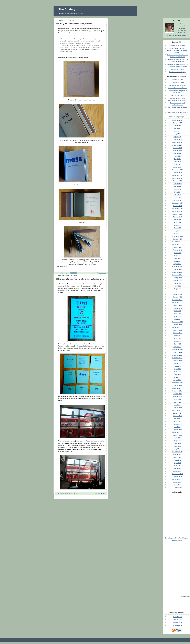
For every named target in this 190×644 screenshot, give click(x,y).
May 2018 (177, 441)
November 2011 (177, 272)
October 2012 (177, 297)
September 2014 (177, 350)
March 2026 (177, 485)
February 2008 (177, 151)
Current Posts (177, 488)
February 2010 (177, 217)
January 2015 (177, 361)
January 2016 (177, 394)
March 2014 (177, 336)
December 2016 (177, 410)
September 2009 (177, 203)
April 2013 (177, 314)
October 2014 (177, 352)
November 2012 (177, 300)
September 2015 (177, 383)
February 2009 (177, 184)
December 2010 (177, 245)
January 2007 (177, 123)
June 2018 (177, 443)
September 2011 (177, 267)
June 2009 (177, 195)
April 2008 (177, 156)
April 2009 (177, 189)
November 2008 (177, 175)
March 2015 (177, 366)
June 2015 (177, 374)
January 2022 (177, 457)
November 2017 (177, 433)
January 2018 (177, 435)
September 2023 (177, 474)
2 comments (102, 273)
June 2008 (177, 162)
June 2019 (177, 446)
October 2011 (177, 269)
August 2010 (177, 233)
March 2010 (177, 220)
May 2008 (177, 159)
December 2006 (177, 120)
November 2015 (177, 388)
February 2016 (177, 397)
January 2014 (177, 330)
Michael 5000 (177, 622)
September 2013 (177, 322)
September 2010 (177, 236)
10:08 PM (74, 273)
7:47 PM (75, 494)
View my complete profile (177, 35)
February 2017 (177, 416)
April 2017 (177, 421)
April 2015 (177, 369)
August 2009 (177, 200)
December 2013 (177, 327)
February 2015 (177, 363)
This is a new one (177, 80)
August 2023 (177, 471)
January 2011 (177, 247)
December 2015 (177, 391)
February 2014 (177, 333)
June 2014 (177, 344)
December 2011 (177, 275)
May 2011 (177, 256)
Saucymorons (64, 267)
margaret (182, 26)
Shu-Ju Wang (177, 625)
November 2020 (177, 452)
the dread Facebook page (177, 72)
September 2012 (177, 294)
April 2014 (177, 339)
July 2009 (177, 198)
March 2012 (177, 283)
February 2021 (177, 455)
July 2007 (177, 134)
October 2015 (177, 386)
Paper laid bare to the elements (177, 88)
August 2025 (177, 482)
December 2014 (177, 358)
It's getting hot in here (177, 82)
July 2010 (177, 231)
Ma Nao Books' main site (177, 45)
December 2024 (177, 479)
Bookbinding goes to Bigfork (177, 85)
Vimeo (180, 540)
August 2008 (177, 167)
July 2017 (177, 427)
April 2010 (177, 222)
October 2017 (177, 430)
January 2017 (177, 413)
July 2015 (177, 377)
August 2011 (177, 264)
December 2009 (177, 211)
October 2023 (177, 477)
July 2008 (177, 164)
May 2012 (177, 289)
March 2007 (177, 129)
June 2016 (177, 402)
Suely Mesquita (177, 620)
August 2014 (177, 347)
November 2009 (177, 209)
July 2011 (177, 261)
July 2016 (177, 405)
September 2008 (177, 170)
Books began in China (172, 538)
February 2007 (177, 126)
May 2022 (177, 466)
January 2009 (177, 181)
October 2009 (177, 206)
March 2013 (177, 311)
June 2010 (177, 228)
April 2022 (177, 463)
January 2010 (177, 214)
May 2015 (177, 372)
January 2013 (177, 305)
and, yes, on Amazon (177, 69)
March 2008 (177, 153)
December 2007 (177, 145)
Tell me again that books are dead (177, 112)
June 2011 (177, 258)
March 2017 (177, 419)
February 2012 (177, 280)
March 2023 (177, 468)
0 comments (101, 494)
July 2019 (177, 449)
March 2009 (177, 187)
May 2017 (177, 424)
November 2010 (177, 242)
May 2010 (177, 225)
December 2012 (177, 303)
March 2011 (177, 253)
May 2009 (177, 192)
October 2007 (177, 140)
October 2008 (177, 173)
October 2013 (177, 325)
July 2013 (177, 319)
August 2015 (177, 380)
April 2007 (177, 131)
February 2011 (177, 250)
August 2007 (177, 137)
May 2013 (177, 316)
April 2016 (177, 399)
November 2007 (177, 142)
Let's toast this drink (177, 95)
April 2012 (177, 286)
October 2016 (177, 408)
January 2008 (177, 148)
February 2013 (177, 308)
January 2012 (177, 278)
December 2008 (177, 178)
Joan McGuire (177, 617)
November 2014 (177, 355)
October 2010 (177, 239)
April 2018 (177, 438)
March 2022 (177, 460)
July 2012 (177, 292)
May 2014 (177, 341)
